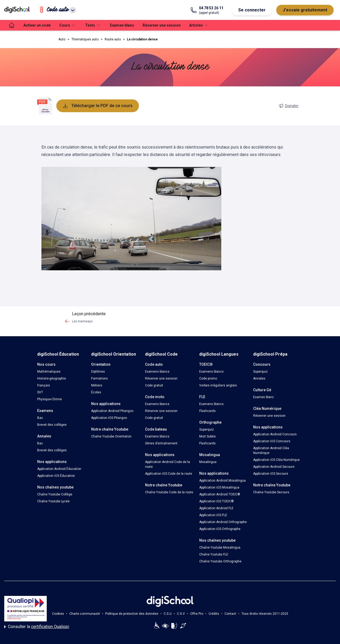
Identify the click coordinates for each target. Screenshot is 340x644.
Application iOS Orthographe (220, 529)
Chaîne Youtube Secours (271, 492)
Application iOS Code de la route (169, 474)
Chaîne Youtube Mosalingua (220, 548)
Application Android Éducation (59, 469)
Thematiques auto (85, 39)
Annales (259, 378)
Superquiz (207, 430)
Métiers (97, 385)
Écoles (96, 392)
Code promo (208, 378)
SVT (40, 392)
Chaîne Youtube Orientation (111, 436)
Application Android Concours (275, 434)
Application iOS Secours (271, 474)
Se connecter (252, 10)
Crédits (214, 614)
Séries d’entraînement (161, 443)
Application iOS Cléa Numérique (276, 460)
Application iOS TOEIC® (216, 501)
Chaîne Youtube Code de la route (169, 492)
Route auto (113, 39)
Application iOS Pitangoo (109, 418)
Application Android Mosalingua (222, 481)
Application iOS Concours (272, 441)
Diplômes (98, 372)
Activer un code (37, 25)
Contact (230, 614)
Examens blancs (157, 372)
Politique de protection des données (132, 614)
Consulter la (37, 627)
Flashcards (207, 411)
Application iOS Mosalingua (219, 487)
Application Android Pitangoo (112, 411)
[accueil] (12, 25)
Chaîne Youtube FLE (214, 554)
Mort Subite (207, 436)
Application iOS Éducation (56, 476)
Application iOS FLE (213, 515)
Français (44, 385)
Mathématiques (49, 372)
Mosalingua (208, 462)
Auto (62, 39)
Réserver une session (162, 25)
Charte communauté (85, 614)
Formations (99, 378)
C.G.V (181, 614)
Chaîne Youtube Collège (55, 494)
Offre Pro (197, 614)
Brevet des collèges (52, 425)
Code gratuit (154, 385)
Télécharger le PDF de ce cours (98, 106)
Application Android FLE (216, 508)
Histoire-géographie (52, 378)
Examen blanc (122, 25)
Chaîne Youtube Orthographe (220, 561)
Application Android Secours (274, 467)
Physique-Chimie (50, 399)
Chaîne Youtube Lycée (53, 501)
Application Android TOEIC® (220, 494)
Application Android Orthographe (223, 522)
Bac (40, 418)
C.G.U (168, 614)
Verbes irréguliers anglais (218, 385)
